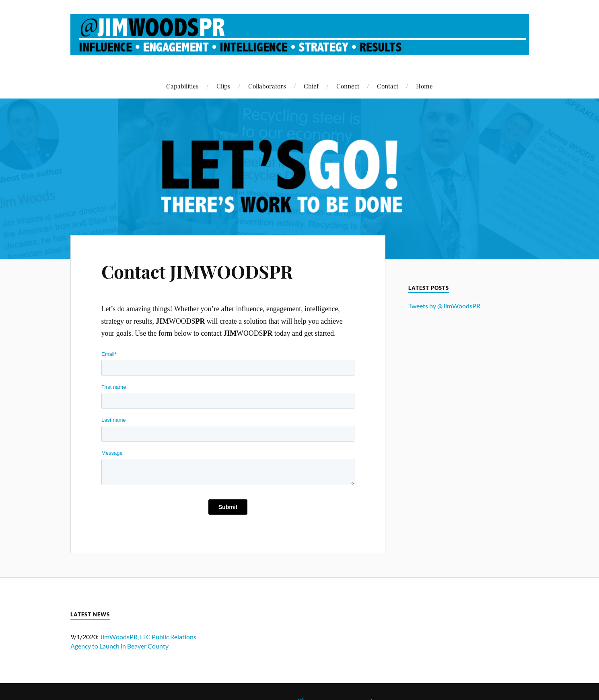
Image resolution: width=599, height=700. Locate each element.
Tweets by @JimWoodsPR (444, 306)
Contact (388, 86)
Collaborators (267, 86)
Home (424, 86)
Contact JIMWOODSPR (197, 271)
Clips (223, 86)
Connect (348, 86)
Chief (311, 86)
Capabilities (182, 86)
